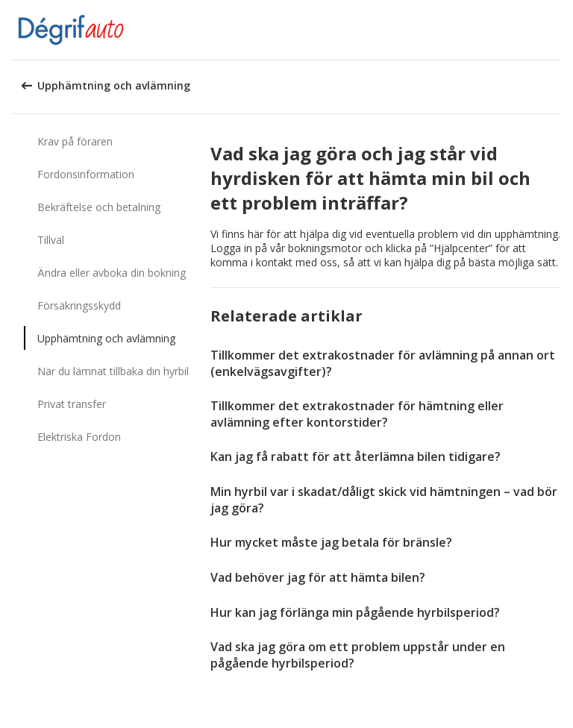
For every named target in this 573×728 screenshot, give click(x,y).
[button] (557, 30)
